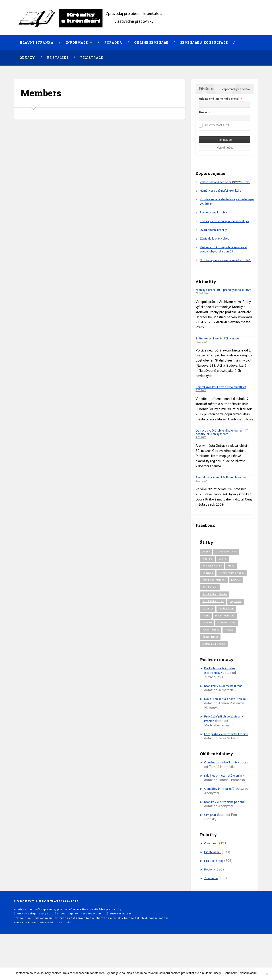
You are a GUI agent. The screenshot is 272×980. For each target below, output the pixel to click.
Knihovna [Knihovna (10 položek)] (208, 591)
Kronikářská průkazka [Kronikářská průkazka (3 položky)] (216, 621)
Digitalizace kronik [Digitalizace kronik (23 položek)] (228, 569)
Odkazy (27, 58)
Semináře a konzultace (204, 43)
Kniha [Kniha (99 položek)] (233, 583)
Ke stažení (58, 58)
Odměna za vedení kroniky (223, 795)
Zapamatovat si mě (214, 125)
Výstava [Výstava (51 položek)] (232, 658)
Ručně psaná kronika (215, 217)
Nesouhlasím (248, 973)
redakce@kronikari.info (55, 955)
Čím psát (211, 848)
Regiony (210, 902)
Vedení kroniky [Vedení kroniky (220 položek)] (212, 658)
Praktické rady (215, 893)
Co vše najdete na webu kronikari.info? (217, 271)
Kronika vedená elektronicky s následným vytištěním (222, 206)
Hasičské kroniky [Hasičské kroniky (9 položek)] (213, 583)
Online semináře (151, 43)
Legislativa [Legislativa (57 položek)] (239, 628)
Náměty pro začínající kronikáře (223, 195)
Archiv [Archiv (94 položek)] (206, 569)
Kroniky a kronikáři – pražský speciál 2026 (222, 305)
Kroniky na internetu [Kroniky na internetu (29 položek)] (215, 606)
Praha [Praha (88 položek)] (206, 643)
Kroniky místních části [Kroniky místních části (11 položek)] (216, 598)
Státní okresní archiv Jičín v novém (221, 355)
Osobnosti (212, 876)
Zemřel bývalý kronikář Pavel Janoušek (224, 494)
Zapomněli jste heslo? (236, 89)
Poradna (113, 43)
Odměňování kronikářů (220, 821)
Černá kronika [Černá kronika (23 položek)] (211, 665)
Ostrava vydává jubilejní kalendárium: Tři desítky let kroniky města (224, 449)
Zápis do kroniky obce (216, 247)
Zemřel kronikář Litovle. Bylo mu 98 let (224, 404)
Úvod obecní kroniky (214, 239)
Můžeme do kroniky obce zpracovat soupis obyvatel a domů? (226, 258)
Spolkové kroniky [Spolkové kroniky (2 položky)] (231, 650)
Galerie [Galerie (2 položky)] (225, 576)
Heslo (203, 112)
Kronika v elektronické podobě (226, 835)
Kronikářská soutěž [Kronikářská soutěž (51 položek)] (214, 628)
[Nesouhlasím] (266, 974)
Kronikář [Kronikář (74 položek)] (238, 606)
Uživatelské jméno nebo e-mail (219, 99)
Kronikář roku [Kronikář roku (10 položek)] (211, 613)
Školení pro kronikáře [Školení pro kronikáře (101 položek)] (216, 672)
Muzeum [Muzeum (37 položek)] (208, 635)
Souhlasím (230, 973)
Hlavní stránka (37, 43)
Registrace (92, 58)
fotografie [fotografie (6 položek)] (209, 576)
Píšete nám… (214, 885)
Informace (77, 43)
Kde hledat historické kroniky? (226, 808)
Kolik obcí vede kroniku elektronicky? (221, 699)
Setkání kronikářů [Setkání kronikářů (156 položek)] (226, 643)
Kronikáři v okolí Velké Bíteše (225, 714)
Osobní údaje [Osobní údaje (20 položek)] (228, 635)
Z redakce (212, 911)
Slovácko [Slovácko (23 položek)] (208, 650)
